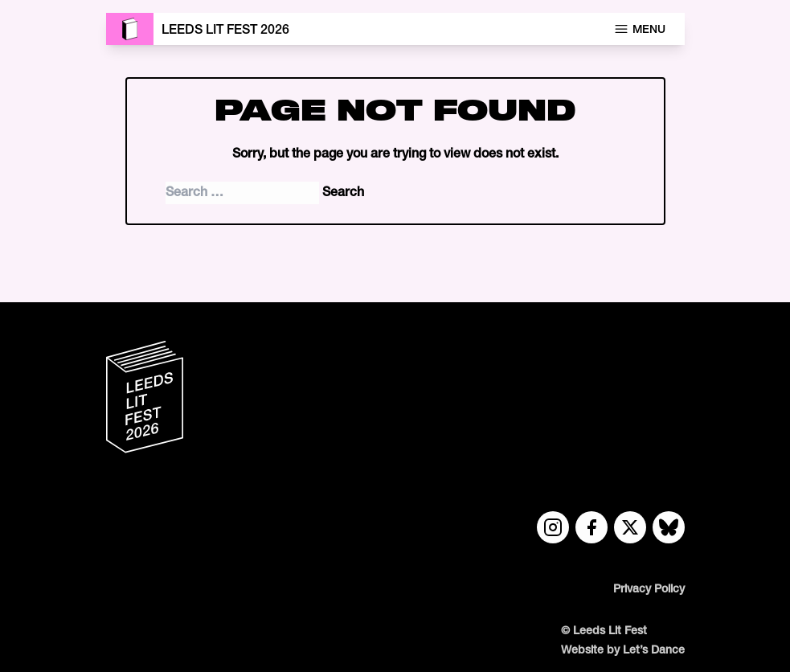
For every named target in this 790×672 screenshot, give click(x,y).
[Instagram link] (553, 527)
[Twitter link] (630, 527)
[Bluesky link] (669, 527)
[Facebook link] (591, 527)
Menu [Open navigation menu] (639, 29)
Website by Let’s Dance (623, 651)
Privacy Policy (649, 590)
